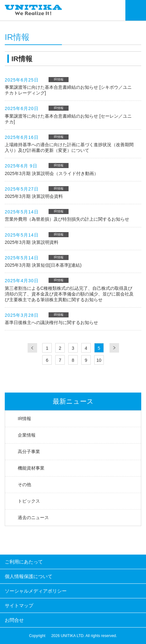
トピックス (29, 501)
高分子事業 (29, 452)
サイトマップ (19, 605)
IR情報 (24, 419)
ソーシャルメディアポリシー (36, 591)
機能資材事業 (31, 468)
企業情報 (27, 435)
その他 (24, 485)
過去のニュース (33, 517)
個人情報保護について (29, 576)
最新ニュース (73, 401)
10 (99, 360)
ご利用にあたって (24, 562)
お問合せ (14, 620)
